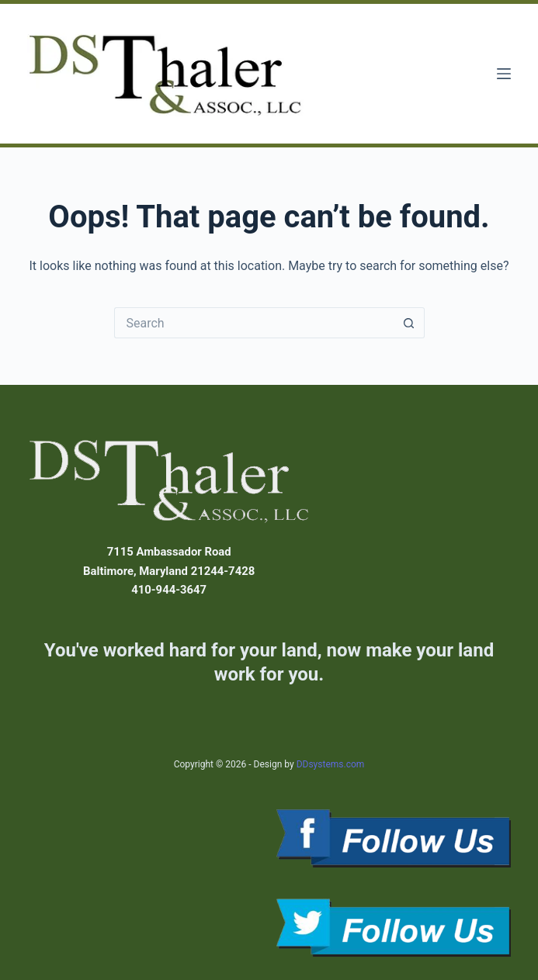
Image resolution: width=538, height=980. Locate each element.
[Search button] (409, 323)
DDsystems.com (331, 764)
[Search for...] (254, 323)
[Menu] (504, 74)
